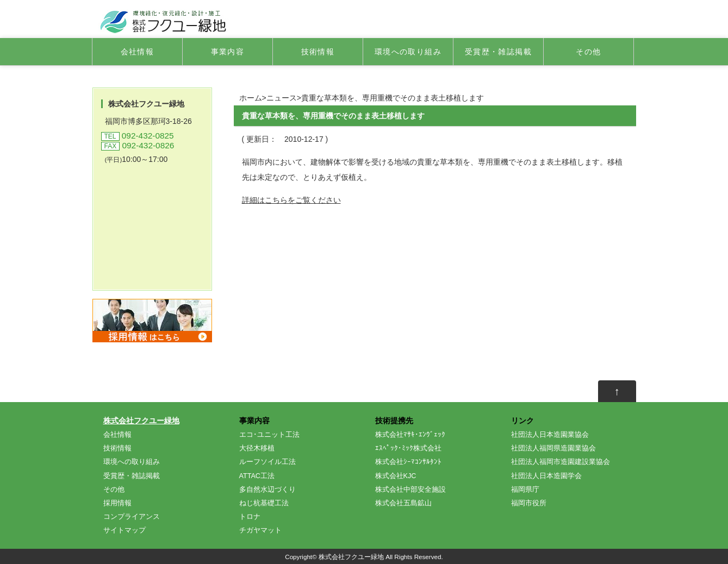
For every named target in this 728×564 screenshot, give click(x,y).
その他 (588, 52)
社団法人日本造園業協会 (550, 435)
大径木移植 (257, 448)
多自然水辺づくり (267, 490)
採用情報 (117, 503)
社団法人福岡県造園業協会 (553, 448)
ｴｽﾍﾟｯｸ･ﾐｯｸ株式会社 (408, 448)
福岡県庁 (525, 490)
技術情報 (318, 52)
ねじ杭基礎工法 (264, 503)
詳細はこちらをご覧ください (291, 200)
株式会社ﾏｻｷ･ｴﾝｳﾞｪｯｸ (410, 435)
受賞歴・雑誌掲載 (498, 52)
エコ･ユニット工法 (269, 435)
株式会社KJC (396, 476)
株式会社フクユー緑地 (141, 421)
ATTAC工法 (257, 476)
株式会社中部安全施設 (410, 490)
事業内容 (228, 52)
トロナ (250, 517)
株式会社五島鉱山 (403, 503)
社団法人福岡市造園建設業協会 (561, 462)
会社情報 (138, 52)
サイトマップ (125, 530)
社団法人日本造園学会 (546, 476)
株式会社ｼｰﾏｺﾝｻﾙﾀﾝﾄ (408, 462)
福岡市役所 (529, 503)
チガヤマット (260, 530)
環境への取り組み (408, 52)
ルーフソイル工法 (267, 462)
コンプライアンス (132, 517)
